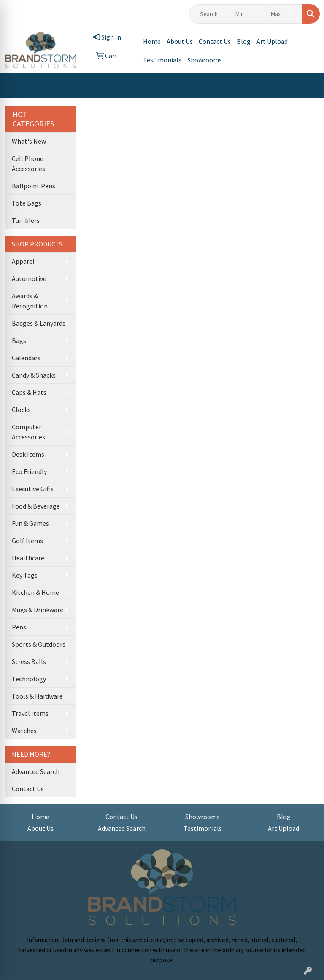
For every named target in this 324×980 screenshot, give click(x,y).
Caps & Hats (29, 392)
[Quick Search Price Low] (249, 14)
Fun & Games (30, 523)
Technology (29, 679)
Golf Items (27, 541)
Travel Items (30, 713)
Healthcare (28, 558)
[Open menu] (307, 86)
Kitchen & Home (35, 592)
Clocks (21, 410)
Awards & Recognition (30, 301)
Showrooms (205, 60)
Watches (24, 731)
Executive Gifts (33, 489)
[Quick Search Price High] (284, 14)
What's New (29, 141)
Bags (19, 340)
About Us (180, 41)
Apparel (23, 261)
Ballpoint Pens (34, 186)
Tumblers (26, 220)
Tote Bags (27, 203)
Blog (244, 41)
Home (152, 41)
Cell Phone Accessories (28, 163)
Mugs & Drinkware (38, 610)
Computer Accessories (28, 432)
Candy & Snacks (34, 375)
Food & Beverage (36, 506)
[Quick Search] (210, 14)
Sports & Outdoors (39, 644)
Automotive (29, 278)
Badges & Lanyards (39, 323)
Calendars (26, 358)
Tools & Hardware (37, 696)
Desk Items (28, 454)
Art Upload (272, 41)
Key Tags (25, 575)
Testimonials (162, 60)
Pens (19, 627)
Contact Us (215, 41)
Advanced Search (36, 771)
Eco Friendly (29, 471)
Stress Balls (29, 661)
